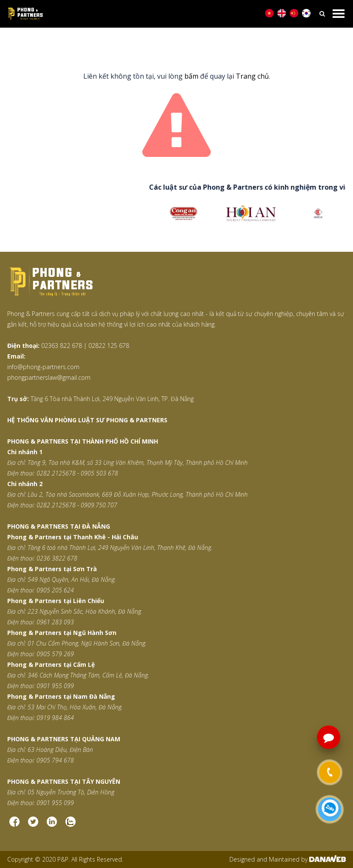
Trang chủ (143, 43)
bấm (191, 76)
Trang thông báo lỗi (197, 43)
